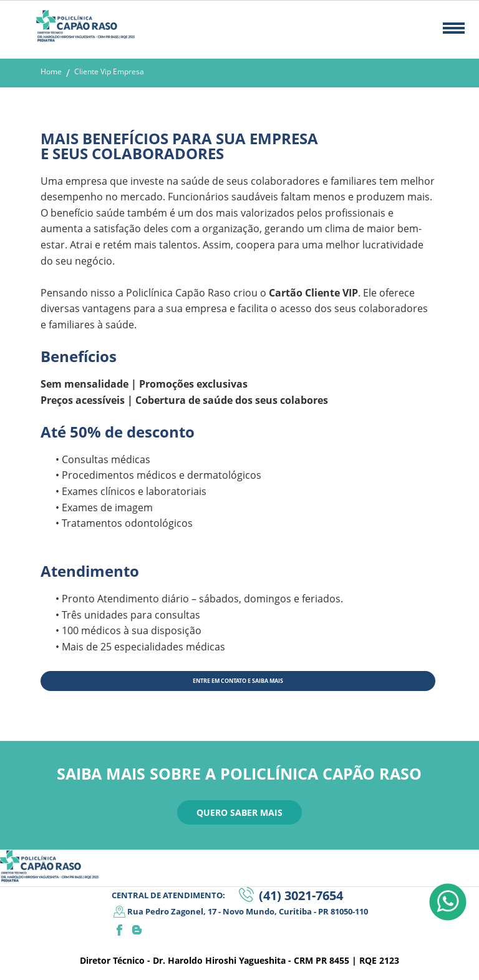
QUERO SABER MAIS (239, 812)
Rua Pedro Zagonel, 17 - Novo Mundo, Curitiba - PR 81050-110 (248, 911)
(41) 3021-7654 (301, 895)
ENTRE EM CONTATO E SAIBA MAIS (238, 681)
